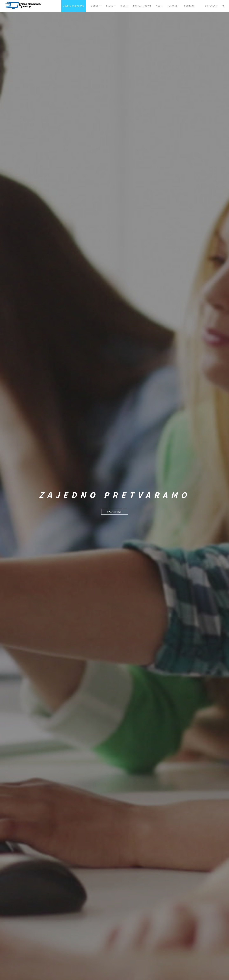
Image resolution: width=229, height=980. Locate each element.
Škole (111, 6)
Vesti (160, 6)
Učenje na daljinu (74, 6)
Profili (124, 6)
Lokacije (173, 6)
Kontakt (189, 6)
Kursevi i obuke (142, 6)
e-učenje (211, 6)
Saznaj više (115, 512)
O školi (96, 6)
